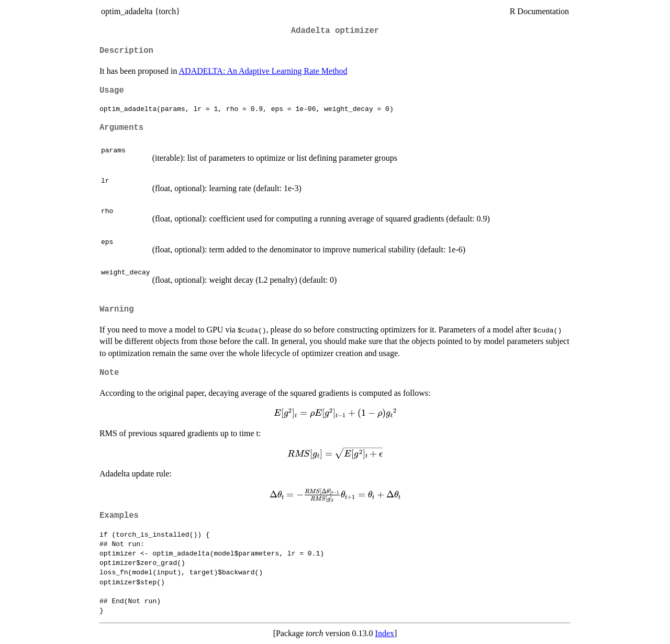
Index (385, 633)
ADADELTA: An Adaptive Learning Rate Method (263, 71)
